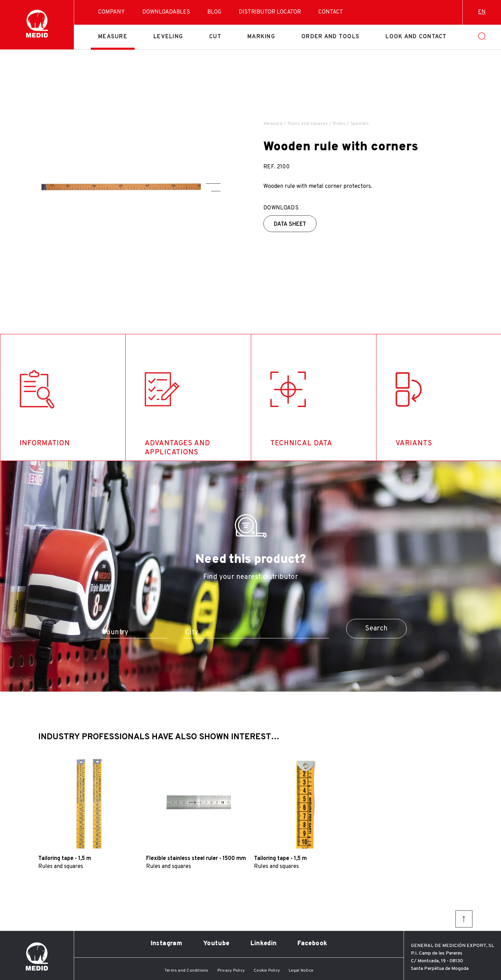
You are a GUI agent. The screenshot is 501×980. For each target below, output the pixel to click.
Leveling (168, 37)
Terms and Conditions (186, 971)
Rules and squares (308, 124)
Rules (339, 124)
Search (376, 629)
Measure (113, 37)
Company (112, 12)
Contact (331, 12)
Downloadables (166, 12)
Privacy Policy (231, 971)
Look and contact (416, 37)
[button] (213, 184)
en (482, 12)
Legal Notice (301, 971)
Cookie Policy (267, 971)
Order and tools (330, 37)
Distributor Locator (270, 12)
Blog (214, 12)
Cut (215, 37)
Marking (261, 37)
